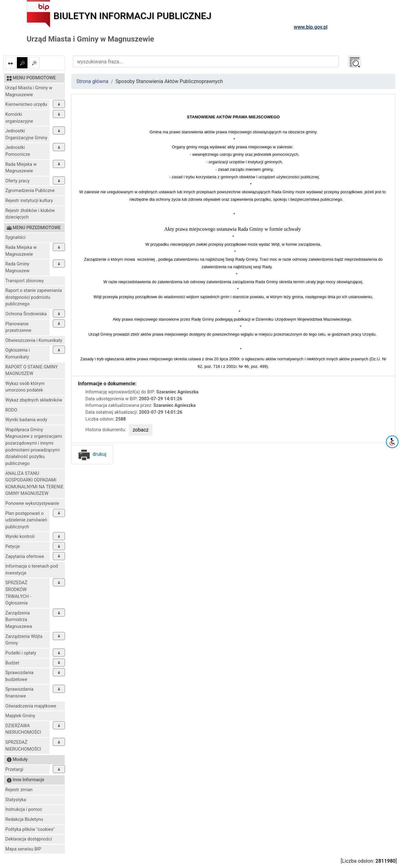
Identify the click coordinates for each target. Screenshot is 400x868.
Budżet (12, 663)
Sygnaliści (15, 237)
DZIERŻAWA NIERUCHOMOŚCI (23, 729)
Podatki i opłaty (21, 653)
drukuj (92, 454)
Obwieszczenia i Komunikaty (34, 340)
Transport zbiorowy (25, 281)
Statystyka (16, 800)
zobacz (141, 430)
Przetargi (14, 769)
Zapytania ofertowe (25, 557)
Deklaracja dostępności (29, 839)
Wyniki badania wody (26, 420)
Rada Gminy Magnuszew (17, 267)
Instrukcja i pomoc (24, 809)
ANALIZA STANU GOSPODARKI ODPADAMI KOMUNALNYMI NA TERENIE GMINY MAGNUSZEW (34, 484)
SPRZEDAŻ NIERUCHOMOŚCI (23, 746)
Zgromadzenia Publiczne (30, 191)
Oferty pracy (17, 181)
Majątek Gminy (20, 716)
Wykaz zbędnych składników (34, 400)
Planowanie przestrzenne (18, 327)
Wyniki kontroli (20, 537)
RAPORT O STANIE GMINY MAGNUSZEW (32, 370)
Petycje (13, 547)
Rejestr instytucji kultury (29, 201)
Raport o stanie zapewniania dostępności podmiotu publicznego (34, 297)
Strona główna (92, 81)
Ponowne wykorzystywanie (32, 503)
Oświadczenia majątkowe (31, 706)
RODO (11, 410)
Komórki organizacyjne (19, 118)
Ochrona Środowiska (26, 314)
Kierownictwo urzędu (26, 104)
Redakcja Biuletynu (24, 819)
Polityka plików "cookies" (30, 829)
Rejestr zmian (19, 790)
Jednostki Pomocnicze (18, 151)
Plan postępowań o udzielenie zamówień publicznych (26, 520)
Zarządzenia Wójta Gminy (24, 640)
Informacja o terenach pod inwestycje (32, 570)
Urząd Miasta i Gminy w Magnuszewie (29, 91)
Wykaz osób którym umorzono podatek (25, 387)
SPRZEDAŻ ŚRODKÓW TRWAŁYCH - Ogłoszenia (18, 593)
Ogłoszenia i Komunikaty (18, 354)
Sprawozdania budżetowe (19, 676)
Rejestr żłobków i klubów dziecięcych (30, 214)
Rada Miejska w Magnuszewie (21, 168)
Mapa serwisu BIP (23, 849)
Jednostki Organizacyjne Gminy (26, 134)
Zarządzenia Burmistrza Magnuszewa (19, 620)
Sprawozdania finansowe (19, 693)
